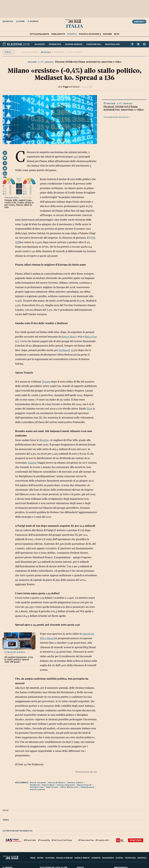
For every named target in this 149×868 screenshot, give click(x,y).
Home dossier (30, 52)
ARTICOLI (46, 52)
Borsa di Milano (57, 782)
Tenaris (46, 382)
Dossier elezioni (74, 44)
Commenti (96, 858)
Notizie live (55, 44)
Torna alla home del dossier (117, 117)
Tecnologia (130, 858)
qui (75, 157)
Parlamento (58, 34)
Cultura (119, 858)
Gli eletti (40, 44)
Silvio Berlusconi (69, 787)
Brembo (44, 440)
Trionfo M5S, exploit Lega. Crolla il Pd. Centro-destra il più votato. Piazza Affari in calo (19, 204)
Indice (9, 52)
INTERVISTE (59, 52)
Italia (74, 26)
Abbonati (139, 22)
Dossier (107, 34)
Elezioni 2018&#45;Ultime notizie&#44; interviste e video (124, 108)
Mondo (40, 858)
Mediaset (64, 350)
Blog (117, 34)
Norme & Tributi (82, 858)
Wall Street (52, 787)
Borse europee (38, 782)
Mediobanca (87, 787)
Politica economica (90, 34)
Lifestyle (142, 858)
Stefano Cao (37, 787)
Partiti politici (37, 789)
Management (108, 858)
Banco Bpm (68, 337)
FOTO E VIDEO (75, 52)
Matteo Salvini (75, 782)
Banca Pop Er (84, 785)
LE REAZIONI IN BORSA (15, 652)
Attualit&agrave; (39, 34)
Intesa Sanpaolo (66, 785)
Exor (90, 409)
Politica (72, 34)
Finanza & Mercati (64, 858)
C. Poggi (64, 87)
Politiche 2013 (94, 44)
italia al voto (12, 198)
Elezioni (16, 44)
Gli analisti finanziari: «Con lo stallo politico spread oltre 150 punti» (19, 660)
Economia (50, 858)
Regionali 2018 (112, 44)
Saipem (32, 463)
